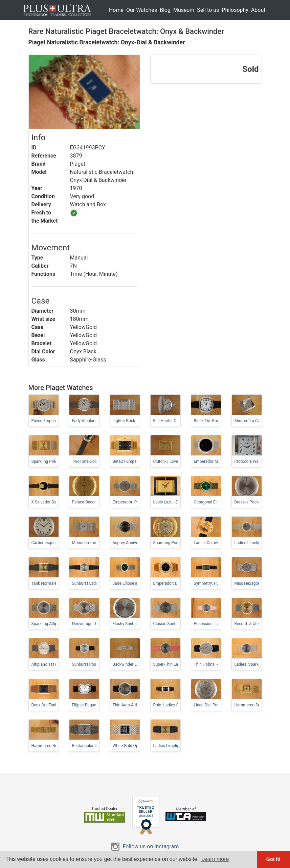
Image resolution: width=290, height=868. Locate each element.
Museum (184, 10)
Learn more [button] (215, 859)
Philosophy (235, 10)
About (258, 10)
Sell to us (208, 10)
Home (116, 10)
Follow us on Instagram (151, 846)
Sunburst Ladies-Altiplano (95, 583)
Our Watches (142, 10)
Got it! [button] (273, 859)
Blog (165, 10)
